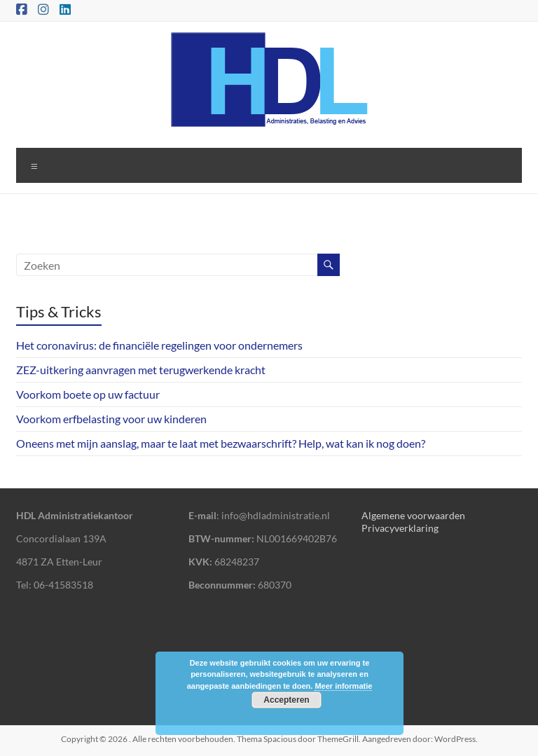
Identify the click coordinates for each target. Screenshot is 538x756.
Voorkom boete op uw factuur (88, 394)
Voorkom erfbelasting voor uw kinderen (111, 419)
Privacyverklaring (400, 528)
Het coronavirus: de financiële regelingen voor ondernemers (159, 345)
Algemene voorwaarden (413, 515)
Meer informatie (343, 686)
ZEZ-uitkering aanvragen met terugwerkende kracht (141, 370)
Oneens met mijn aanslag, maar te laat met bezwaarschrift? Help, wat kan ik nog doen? (221, 443)
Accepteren (286, 700)
